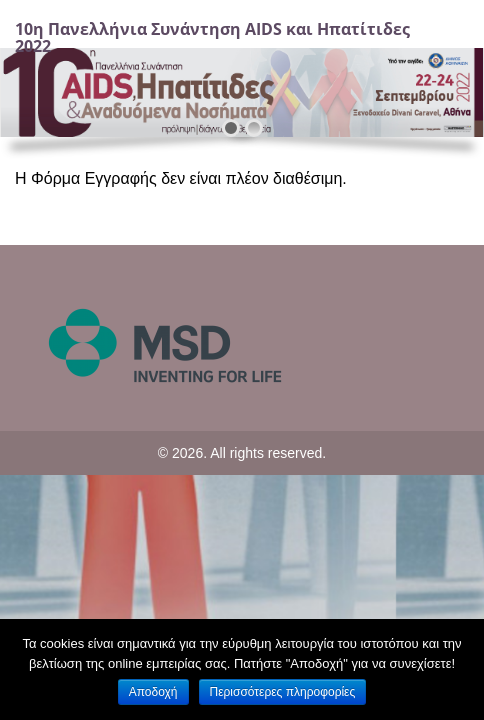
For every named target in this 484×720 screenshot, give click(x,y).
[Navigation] (447, 38)
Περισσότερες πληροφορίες (283, 692)
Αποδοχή (153, 692)
